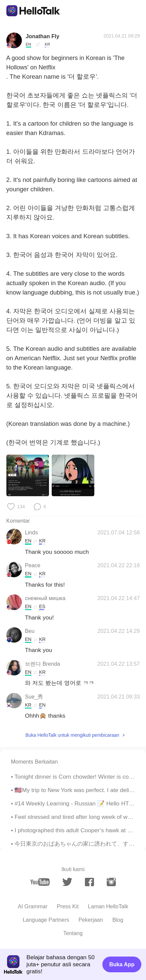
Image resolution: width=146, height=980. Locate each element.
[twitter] (67, 882)
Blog (118, 920)
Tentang (73, 933)
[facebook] (89, 882)
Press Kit (68, 906)
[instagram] (111, 882)
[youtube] (40, 882)
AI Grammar (33, 906)
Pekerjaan (91, 920)
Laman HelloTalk (108, 906)
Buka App (122, 964)
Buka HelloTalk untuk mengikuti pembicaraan (72, 735)
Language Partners (46, 920)
